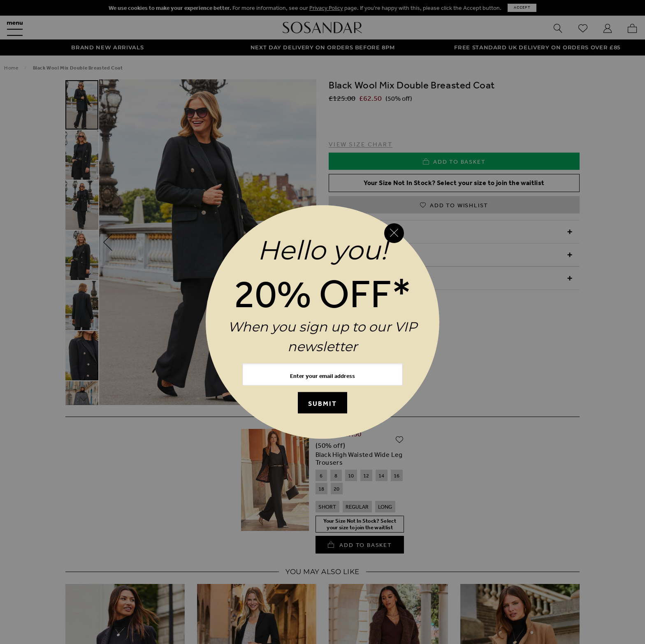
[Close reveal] (394, 233)
